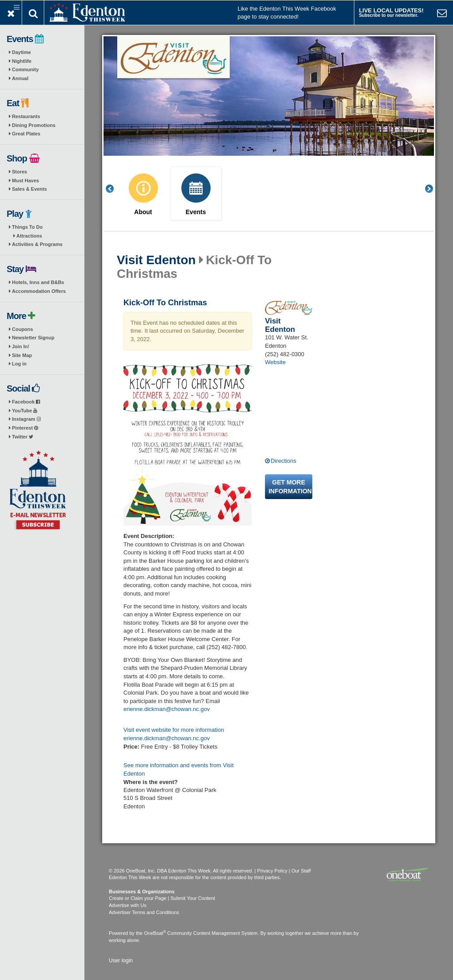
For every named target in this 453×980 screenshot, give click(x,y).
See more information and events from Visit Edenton (179, 769)
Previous (115, 189)
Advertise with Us (128, 905)
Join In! (21, 346)
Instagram (26, 419)
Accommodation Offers (39, 291)
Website (275, 362)
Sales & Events (29, 189)
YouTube (25, 411)
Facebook (26, 402)
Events (196, 212)
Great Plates (26, 134)
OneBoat (155, 933)
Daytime (21, 52)
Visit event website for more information (174, 730)
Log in (19, 364)
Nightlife (22, 61)
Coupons (23, 329)
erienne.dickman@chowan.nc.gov (167, 709)
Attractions (29, 236)
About (143, 212)
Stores (19, 172)
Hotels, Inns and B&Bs (38, 282)
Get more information (290, 487)
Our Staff (301, 871)
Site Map (22, 355)
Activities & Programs (37, 244)
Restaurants (26, 116)
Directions (284, 461)
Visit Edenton (156, 260)
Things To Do (27, 227)
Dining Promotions (34, 125)
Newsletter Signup (33, 338)
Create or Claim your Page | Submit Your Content (162, 898)
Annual (20, 78)
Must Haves (25, 181)
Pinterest (25, 428)
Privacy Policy (272, 871)
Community (25, 69)
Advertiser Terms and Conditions (144, 912)
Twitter (23, 437)
